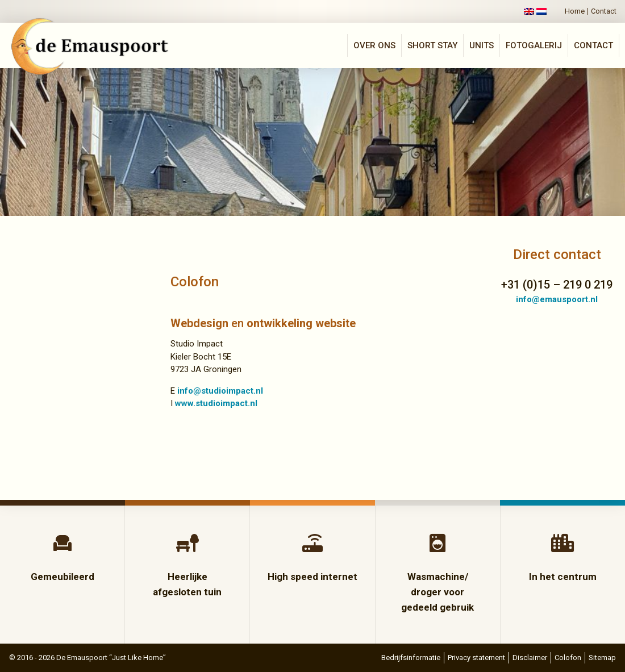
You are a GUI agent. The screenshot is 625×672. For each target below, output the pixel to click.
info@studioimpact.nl (220, 391)
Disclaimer (530, 658)
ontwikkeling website (301, 323)
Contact (604, 11)
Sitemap (602, 658)
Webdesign (199, 323)
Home (575, 11)
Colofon (568, 658)
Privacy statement (476, 658)
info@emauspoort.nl (557, 299)
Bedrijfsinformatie (411, 658)
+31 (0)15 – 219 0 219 (557, 285)
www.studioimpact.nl (216, 403)
